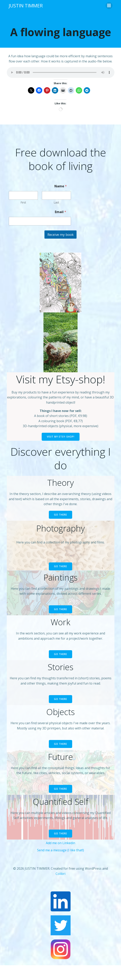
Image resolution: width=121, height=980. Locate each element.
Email (60, 212)
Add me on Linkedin (60, 843)
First (23, 202)
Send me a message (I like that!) (60, 850)
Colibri (60, 874)
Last (56, 202)
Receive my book (60, 235)
